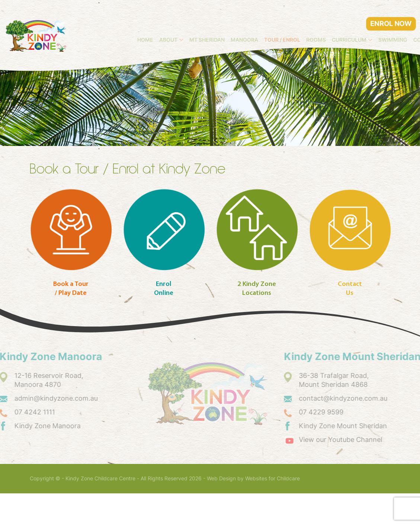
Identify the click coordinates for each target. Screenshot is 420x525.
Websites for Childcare (272, 510)
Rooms (369, 25)
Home (199, 25)
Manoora (298, 25)
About (222, 25)
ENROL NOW (391, 9)
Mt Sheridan (260, 25)
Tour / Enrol (335, 25)
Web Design (221, 510)
